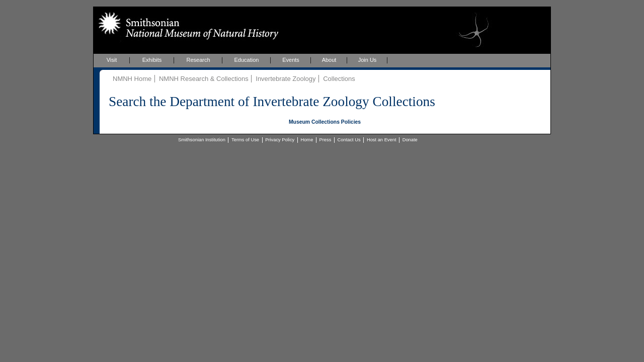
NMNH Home (132, 79)
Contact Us (349, 140)
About (329, 60)
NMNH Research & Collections (204, 79)
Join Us (368, 60)
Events (291, 60)
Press (326, 140)
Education (247, 60)
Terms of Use (245, 140)
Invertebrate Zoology (286, 79)
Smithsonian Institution (202, 140)
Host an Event (382, 140)
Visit (112, 60)
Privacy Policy (280, 140)
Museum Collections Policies (325, 122)
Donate (410, 140)
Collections (339, 79)
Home (307, 140)
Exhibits (152, 60)
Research (198, 60)
